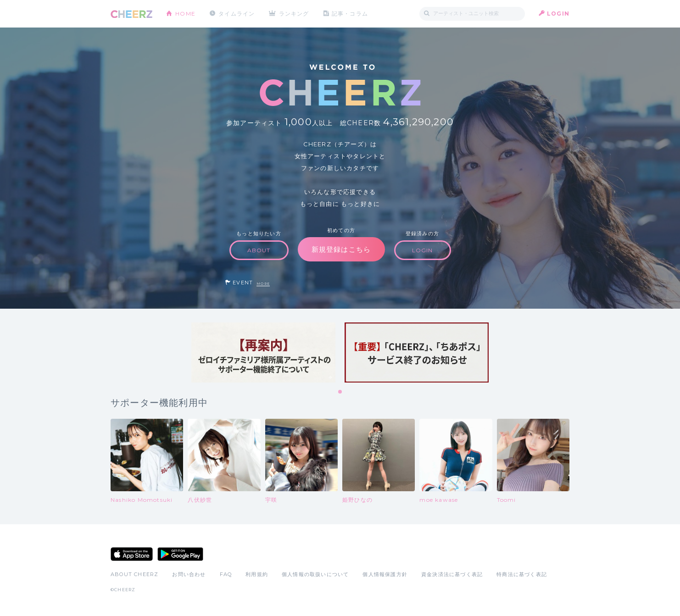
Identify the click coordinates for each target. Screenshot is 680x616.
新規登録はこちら (341, 249)
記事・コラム (350, 14)
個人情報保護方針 (385, 574)
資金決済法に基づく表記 (452, 574)
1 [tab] (340, 392)
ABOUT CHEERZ (134, 574)
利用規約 (257, 574)
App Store (132, 554)
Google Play (180, 554)
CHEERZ (131, 14)
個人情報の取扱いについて (315, 574)
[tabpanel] (263, 352)
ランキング (295, 14)
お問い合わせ (189, 574)
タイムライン (237, 14)
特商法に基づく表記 (522, 574)
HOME (185, 14)
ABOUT (259, 250)
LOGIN (558, 14)
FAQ (226, 574)
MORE (263, 284)
